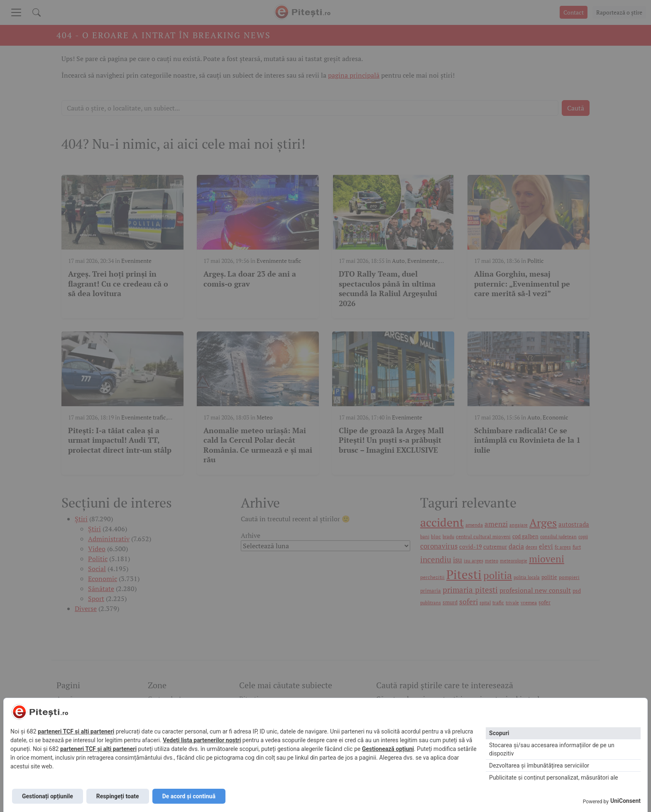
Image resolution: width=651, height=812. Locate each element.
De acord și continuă (189, 796)
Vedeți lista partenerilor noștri (202, 740)
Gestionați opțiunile (48, 796)
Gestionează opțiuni (388, 749)
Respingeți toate (118, 796)
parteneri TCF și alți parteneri (76, 731)
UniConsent (625, 801)
